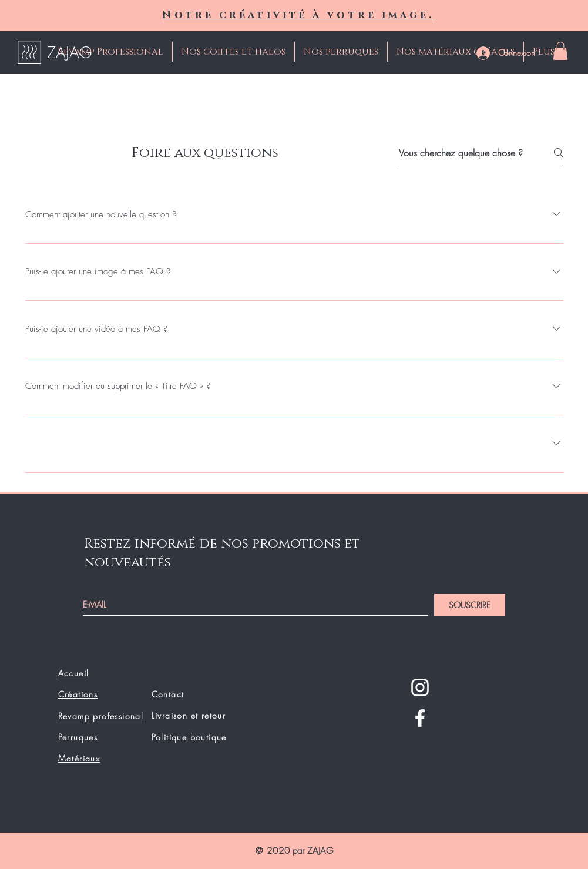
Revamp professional (101, 716)
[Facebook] (420, 718)
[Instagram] (420, 687)
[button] (560, 51)
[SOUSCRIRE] (470, 605)
